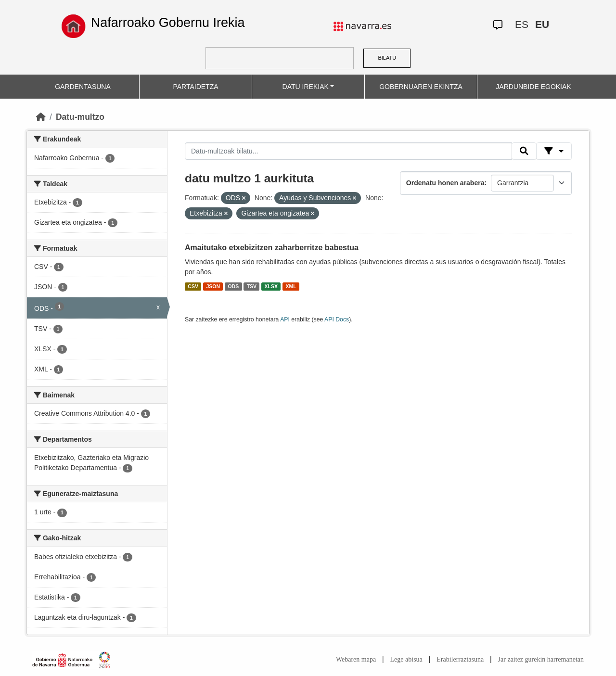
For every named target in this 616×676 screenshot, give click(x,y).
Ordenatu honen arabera (445, 183)
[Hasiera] (41, 117)
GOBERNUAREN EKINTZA (421, 87)
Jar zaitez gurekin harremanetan (541, 659)
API (285, 319)
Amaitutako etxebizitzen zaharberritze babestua (272, 248)
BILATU (387, 58)
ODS (233, 286)
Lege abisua (406, 659)
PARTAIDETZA (195, 87)
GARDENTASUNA (83, 87)
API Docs (337, 319)
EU (542, 24)
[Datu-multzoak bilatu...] (348, 151)
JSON (213, 286)
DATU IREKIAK (306, 87)
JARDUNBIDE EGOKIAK (533, 87)
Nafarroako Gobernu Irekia (168, 23)
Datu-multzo (80, 117)
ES (522, 24)
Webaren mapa (356, 659)
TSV (252, 286)
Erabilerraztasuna (460, 659)
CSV (193, 286)
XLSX (271, 286)
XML (291, 286)
